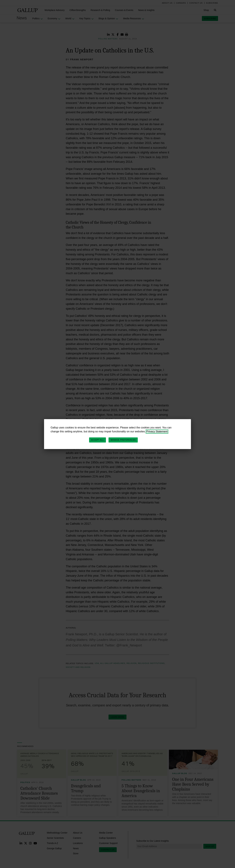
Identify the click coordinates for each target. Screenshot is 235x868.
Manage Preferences (123, 440)
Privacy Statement (157, 431)
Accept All (98, 440)
